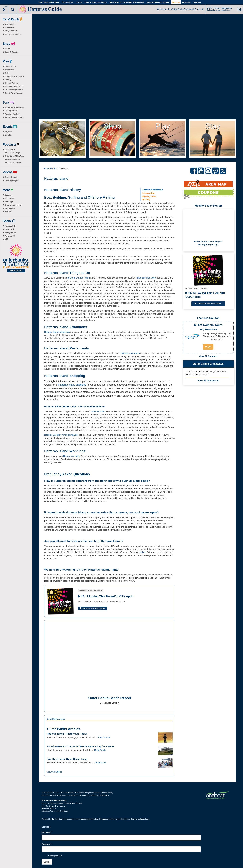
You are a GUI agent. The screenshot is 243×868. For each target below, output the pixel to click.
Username (47, 832)
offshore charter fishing (79, 278)
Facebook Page (13, 153)
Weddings (9, 202)
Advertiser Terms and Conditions (55, 811)
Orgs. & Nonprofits (13, 205)
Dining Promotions (13, 34)
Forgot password (55, 856)
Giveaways (9, 198)
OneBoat (59, 819)
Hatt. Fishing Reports (14, 86)
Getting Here (149, 196)
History (146, 199)
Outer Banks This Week (49, 2)
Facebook (10, 226)
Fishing (8, 80)
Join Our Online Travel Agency (54, 806)
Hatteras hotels (98, 411)
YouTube (9, 229)
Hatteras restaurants (130, 353)
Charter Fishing (11, 83)
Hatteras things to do (146, 278)
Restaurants (10, 24)
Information (10, 208)
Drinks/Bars (10, 28)
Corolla (79, 2)
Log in (47, 862)
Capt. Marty (10, 150)
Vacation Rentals (12, 114)
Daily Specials (11, 31)
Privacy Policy (107, 793)
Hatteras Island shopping (72, 385)
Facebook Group (14, 163)
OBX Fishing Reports (14, 90)
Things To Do (10, 66)
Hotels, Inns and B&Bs (15, 107)
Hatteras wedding (72, 456)
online (143, 552)
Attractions (9, 70)
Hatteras (176, 2)
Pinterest (10, 236)
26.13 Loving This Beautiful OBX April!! (206, 295)
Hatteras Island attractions (57, 332)
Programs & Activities (14, 76)
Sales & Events (11, 52)
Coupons (9, 195)
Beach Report (11, 177)
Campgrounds (11, 111)
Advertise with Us (49, 808)
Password (46, 844)
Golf (6, 73)
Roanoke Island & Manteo (158, 2)
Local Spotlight (11, 181)
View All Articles (55, 772)
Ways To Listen (13, 159)
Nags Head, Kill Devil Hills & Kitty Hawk (127, 2)
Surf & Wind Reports (14, 93)
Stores (7, 49)
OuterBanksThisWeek (14, 156)
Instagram (10, 233)
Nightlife (8, 135)
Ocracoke (186, 2)
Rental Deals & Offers (14, 117)
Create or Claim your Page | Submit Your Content (62, 803)
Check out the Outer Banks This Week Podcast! (180, 9)
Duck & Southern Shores (96, 2)
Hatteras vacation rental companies (61, 435)
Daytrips (197, 2)
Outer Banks (67, 2)
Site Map (8, 211)
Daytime (8, 132)
